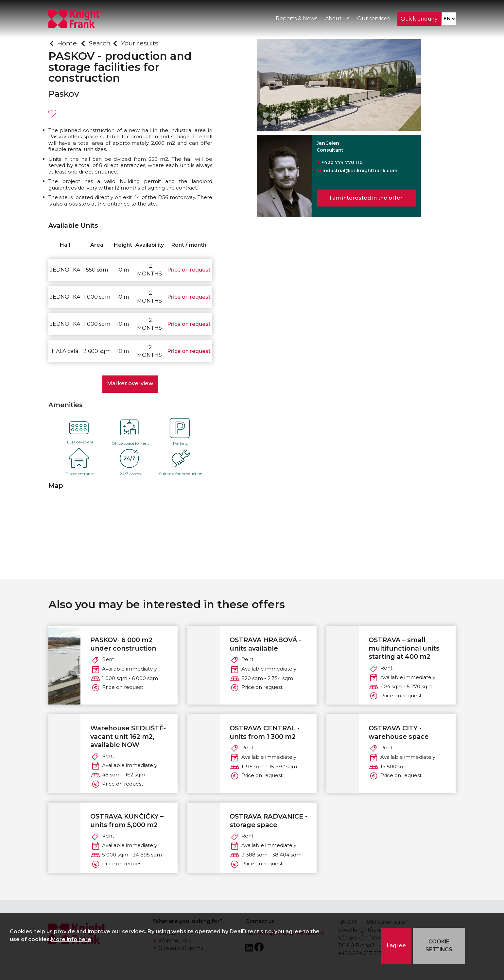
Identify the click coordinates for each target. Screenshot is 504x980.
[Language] (449, 20)
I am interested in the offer (366, 198)
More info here (71, 939)
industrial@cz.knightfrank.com (360, 171)
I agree (397, 946)
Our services (373, 19)
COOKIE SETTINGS (439, 946)
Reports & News (296, 19)
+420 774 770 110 (342, 162)
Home (67, 43)
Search (100, 43)
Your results (140, 43)
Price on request (189, 270)
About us (337, 19)
